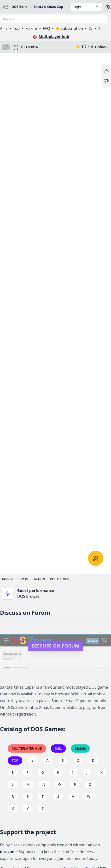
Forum (31, 28)
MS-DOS (8, 579)
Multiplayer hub (51, 37)
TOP (15, 760)
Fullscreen (26, 47)
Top (16, 28)
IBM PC (24, 579)
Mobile (81, 748)
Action (39, 579)
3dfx (58, 748)
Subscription (69, 28)
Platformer (59, 579)
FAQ (47, 28)
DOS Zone (20, 7)
